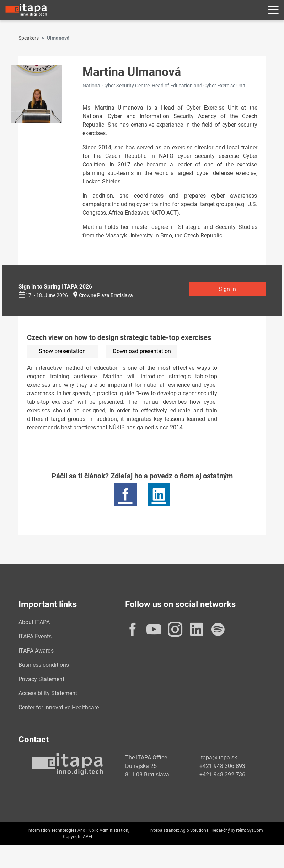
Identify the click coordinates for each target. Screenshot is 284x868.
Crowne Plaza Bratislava (106, 295)
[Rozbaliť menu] (273, 10)
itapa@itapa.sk (218, 757)
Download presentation (142, 351)
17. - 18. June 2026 (43, 295)
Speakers (29, 38)
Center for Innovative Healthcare (59, 707)
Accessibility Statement (48, 693)
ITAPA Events (35, 636)
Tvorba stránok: (164, 830)
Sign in (227, 289)
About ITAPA (34, 622)
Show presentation (62, 351)
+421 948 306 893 (222, 766)
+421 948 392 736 (222, 774)
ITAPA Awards (36, 651)
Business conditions (44, 665)
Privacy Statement (41, 679)
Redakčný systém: (229, 830)
